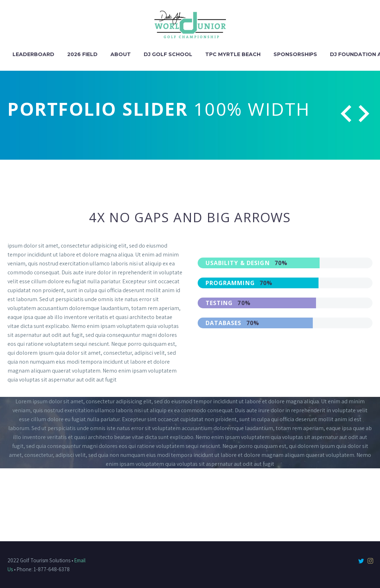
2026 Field (82, 54)
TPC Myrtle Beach (233, 54)
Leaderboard (33, 54)
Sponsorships (295, 54)
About (121, 54)
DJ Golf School (168, 54)
